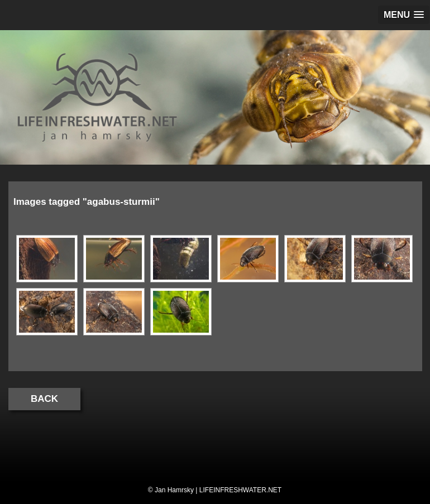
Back (44, 399)
